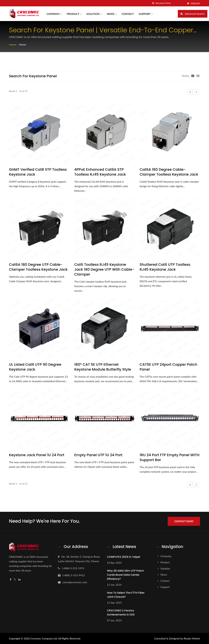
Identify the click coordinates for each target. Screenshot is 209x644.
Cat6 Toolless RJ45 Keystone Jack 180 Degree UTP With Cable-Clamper (104, 270)
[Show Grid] (193, 76)
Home (22, 44)
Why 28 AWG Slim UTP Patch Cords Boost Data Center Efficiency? (125, 575)
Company (54, 14)
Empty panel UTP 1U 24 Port (98, 455)
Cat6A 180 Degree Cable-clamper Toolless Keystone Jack (169, 172)
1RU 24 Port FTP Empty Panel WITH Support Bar (169, 457)
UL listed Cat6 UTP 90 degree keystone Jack (35, 367)
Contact (128, 14)
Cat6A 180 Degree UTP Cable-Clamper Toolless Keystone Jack (38, 267)
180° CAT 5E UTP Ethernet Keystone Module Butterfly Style (103, 367)
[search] (153, 3)
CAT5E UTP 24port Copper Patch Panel (168, 367)
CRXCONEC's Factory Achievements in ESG (121, 613)
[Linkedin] (19, 579)
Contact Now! (184, 521)
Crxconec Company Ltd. (44, 638)
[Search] (170, 3)
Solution (94, 14)
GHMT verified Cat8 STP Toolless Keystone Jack (38, 172)
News (112, 14)
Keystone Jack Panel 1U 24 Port (37, 455)
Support (146, 14)
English (195, 3)
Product (74, 14)
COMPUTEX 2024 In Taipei (124, 557)
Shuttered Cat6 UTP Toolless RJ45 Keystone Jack (165, 267)
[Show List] (198, 76)
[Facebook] (11, 579)
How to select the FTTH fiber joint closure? (126, 595)
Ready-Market (192, 638)
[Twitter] (15, 579)
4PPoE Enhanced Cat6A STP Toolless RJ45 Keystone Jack (100, 172)
